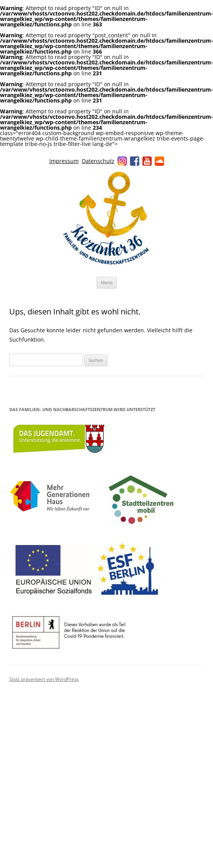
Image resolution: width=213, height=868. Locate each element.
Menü (107, 282)
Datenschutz (98, 161)
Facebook (135, 161)
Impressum (64, 161)
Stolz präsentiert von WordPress (44, 679)
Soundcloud (159, 161)
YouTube (147, 161)
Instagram (122, 161)
